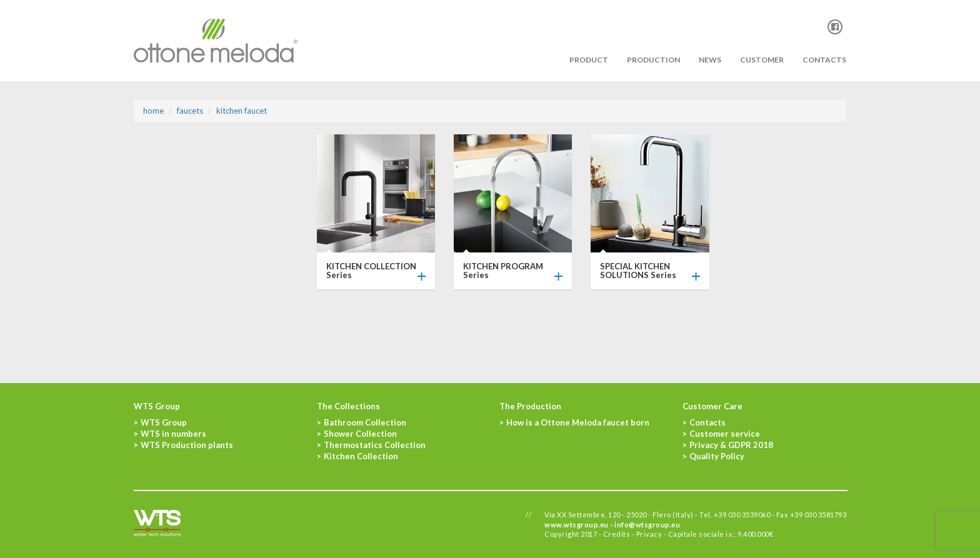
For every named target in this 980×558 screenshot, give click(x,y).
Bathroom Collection (365, 422)
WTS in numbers (173, 434)
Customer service (725, 434)
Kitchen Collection (361, 456)
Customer (762, 60)
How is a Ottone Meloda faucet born (578, 422)
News (710, 60)
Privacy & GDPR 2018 (731, 445)
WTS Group (164, 422)
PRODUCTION (653, 60)
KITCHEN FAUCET (242, 111)
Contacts (824, 60)
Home (153, 111)
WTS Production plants (187, 445)
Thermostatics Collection (375, 445)
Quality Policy (717, 456)
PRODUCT (589, 60)
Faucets (190, 111)
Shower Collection (360, 434)
